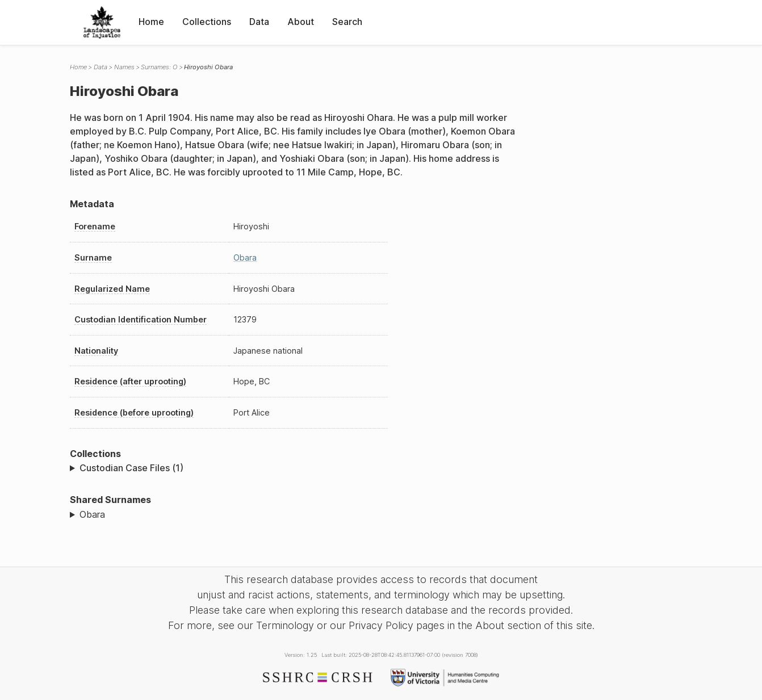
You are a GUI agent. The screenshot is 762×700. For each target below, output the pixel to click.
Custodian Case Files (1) (131, 468)
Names (124, 67)
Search (347, 22)
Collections (207, 22)
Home (151, 22)
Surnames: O (159, 67)
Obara (245, 257)
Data (259, 22)
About (301, 22)
